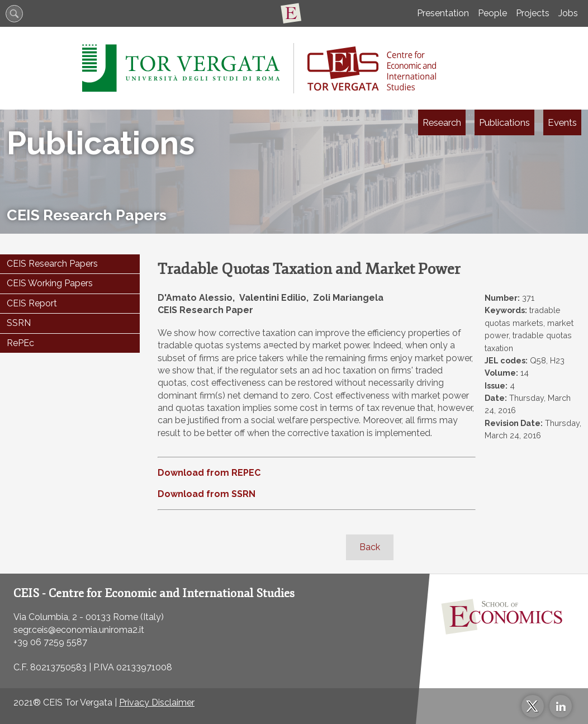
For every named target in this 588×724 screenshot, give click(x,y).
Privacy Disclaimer (157, 702)
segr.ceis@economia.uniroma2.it (79, 630)
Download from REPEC (209, 473)
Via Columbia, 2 (45, 617)
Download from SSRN (207, 494)
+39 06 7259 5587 (50, 642)
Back (370, 547)
